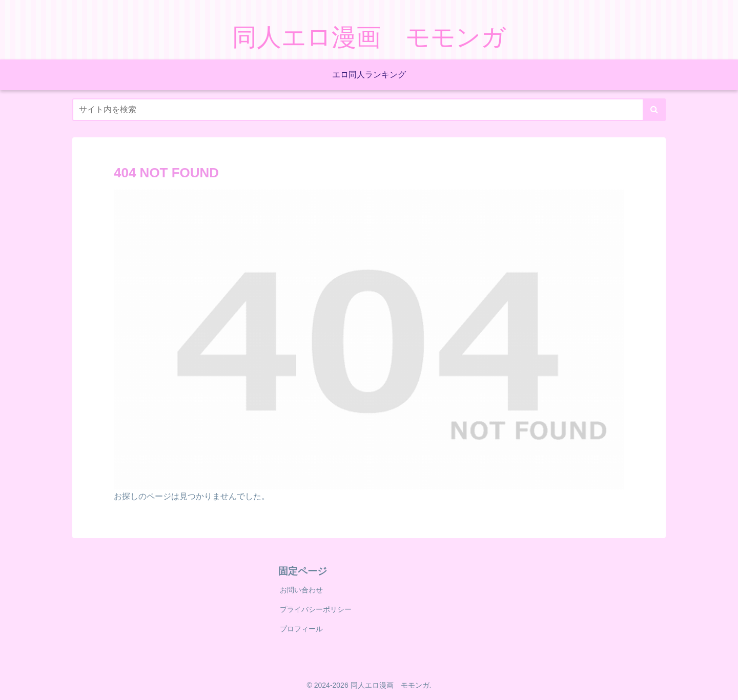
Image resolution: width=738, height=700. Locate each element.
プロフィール (301, 629)
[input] (369, 110)
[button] (654, 110)
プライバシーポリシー (316, 609)
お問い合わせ (301, 590)
